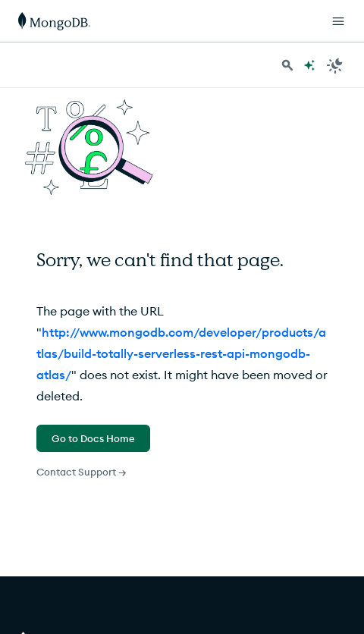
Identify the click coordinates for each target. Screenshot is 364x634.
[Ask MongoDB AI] (309, 65)
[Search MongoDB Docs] (287, 65)
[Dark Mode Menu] (335, 65)
